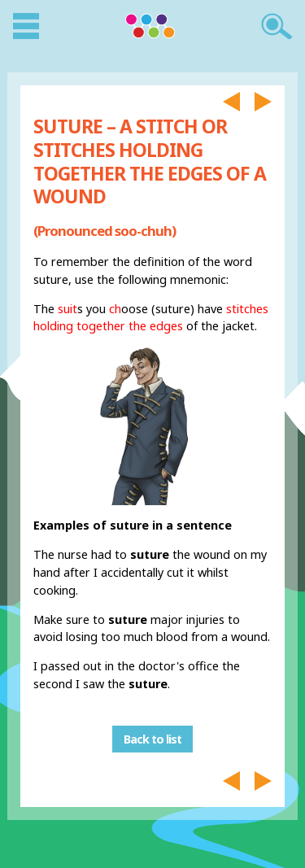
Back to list (152, 739)
